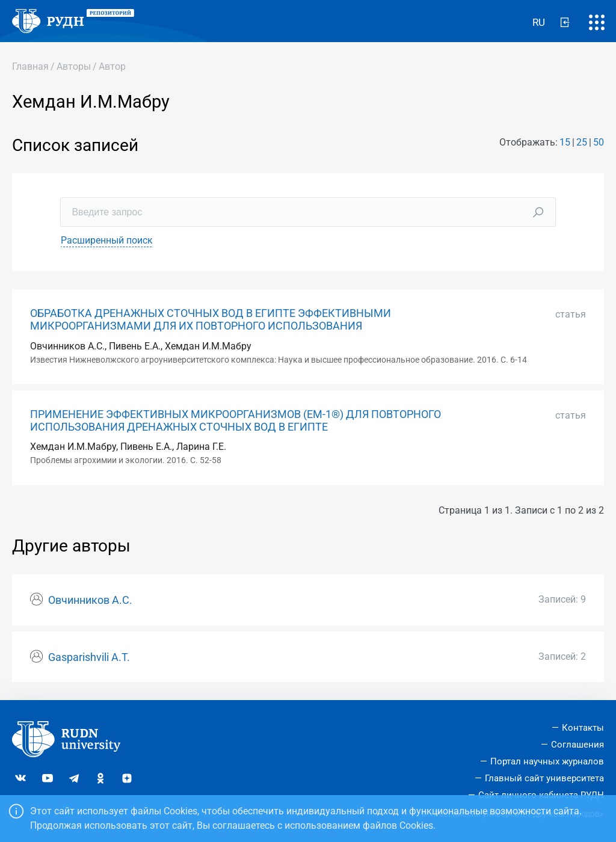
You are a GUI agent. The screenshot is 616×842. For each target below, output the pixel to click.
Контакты (583, 728)
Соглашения (577, 745)
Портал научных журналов (547, 761)
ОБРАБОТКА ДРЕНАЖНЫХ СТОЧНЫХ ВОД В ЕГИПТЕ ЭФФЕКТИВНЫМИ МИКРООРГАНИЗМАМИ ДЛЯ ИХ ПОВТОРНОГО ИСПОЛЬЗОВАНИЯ (211, 320)
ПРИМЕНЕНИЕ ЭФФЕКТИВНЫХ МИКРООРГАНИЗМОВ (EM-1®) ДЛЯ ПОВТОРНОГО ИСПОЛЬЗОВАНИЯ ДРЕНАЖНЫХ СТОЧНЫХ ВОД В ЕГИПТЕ (236, 421)
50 (599, 142)
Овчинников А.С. (90, 600)
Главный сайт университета (544, 778)
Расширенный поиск (107, 240)
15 (565, 142)
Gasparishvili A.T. (89, 657)
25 (582, 142)
